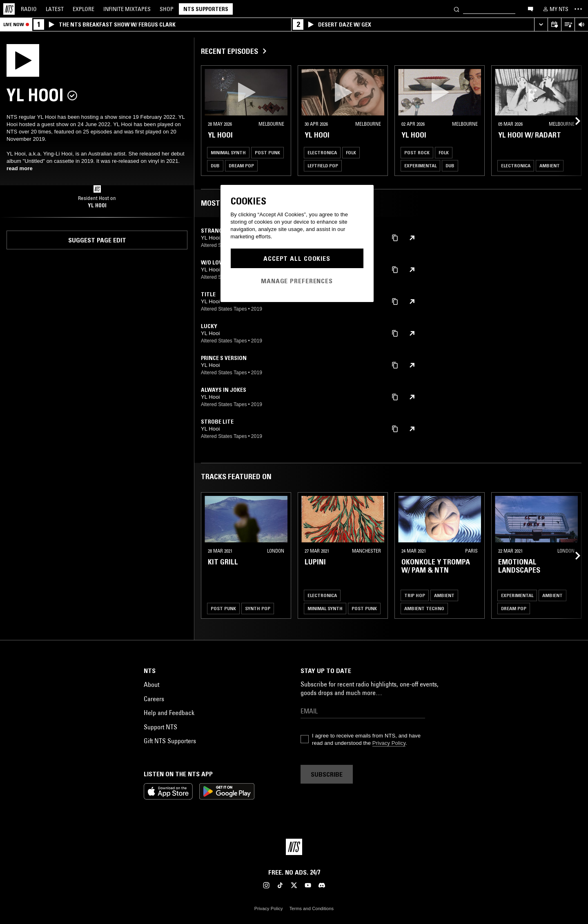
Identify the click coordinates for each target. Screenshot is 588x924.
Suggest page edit (97, 240)
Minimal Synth (228, 152)
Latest (55, 9)
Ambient (550, 165)
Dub (215, 165)
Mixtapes (127, 9)
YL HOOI (97, 205)
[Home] (9, 9)
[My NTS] (555, 9)
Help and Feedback (169, 713)
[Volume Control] (581, 25)
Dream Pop (241, 165)
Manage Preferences (297, 281)
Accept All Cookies (297, 258)
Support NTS (160, 727)
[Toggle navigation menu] (578, 9)
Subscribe (327, 774)
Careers (154, 699)
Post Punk (267, 152)
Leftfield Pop (323, 165)
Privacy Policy (389, 743)
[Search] (457, 9)
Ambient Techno (424, 608)
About (151, 684)
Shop (167, 9)
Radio (29, 9)
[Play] (23, 60)
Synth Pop (258, 608)
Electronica (322, 152)
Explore (84, 9)
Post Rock (417, 152)
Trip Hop (415, 595)
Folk (351, 152)
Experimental (420, 165)
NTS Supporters (206, 9)
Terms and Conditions (312, 908)
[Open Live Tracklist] (568, 25)
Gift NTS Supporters (170, 741)
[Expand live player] (541, 25)
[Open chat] (530, 9)
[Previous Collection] (572, 121)
